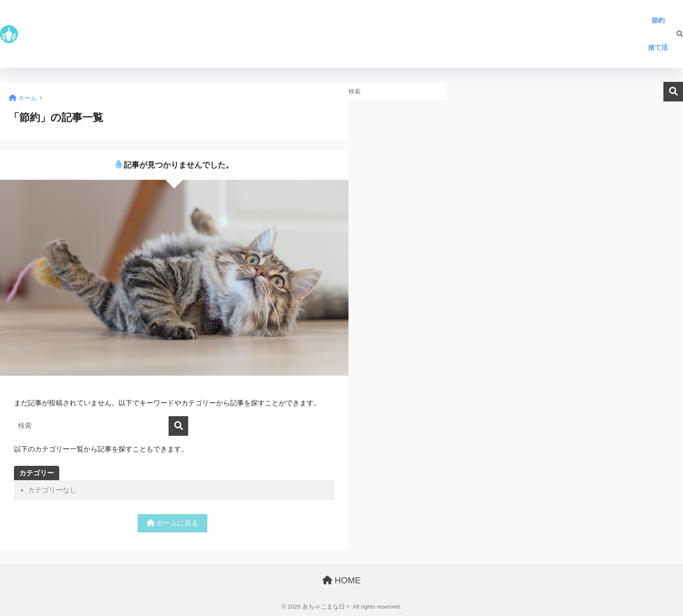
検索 (673, 92)
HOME (342, 580)
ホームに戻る (172, 523)
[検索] (675, 34)
